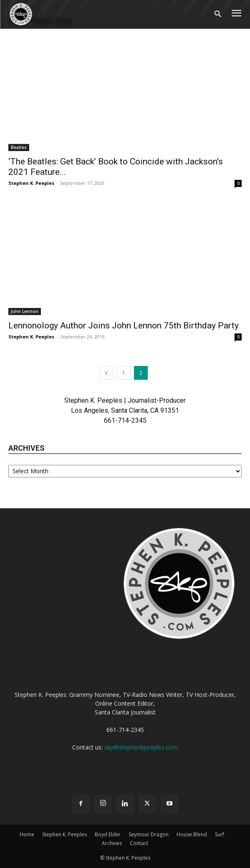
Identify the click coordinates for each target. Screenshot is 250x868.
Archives (112, 843)
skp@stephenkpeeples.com (141, 747)
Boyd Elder (108, 834)
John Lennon (25, 311)
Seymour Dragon (149, 834)
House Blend (192, 834)
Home (27, 834)
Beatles (19, 147)
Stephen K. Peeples (31, 183)
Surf (220, 834)
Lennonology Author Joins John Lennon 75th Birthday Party (124, 325)
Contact (139, 843)
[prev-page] (106, 373)
